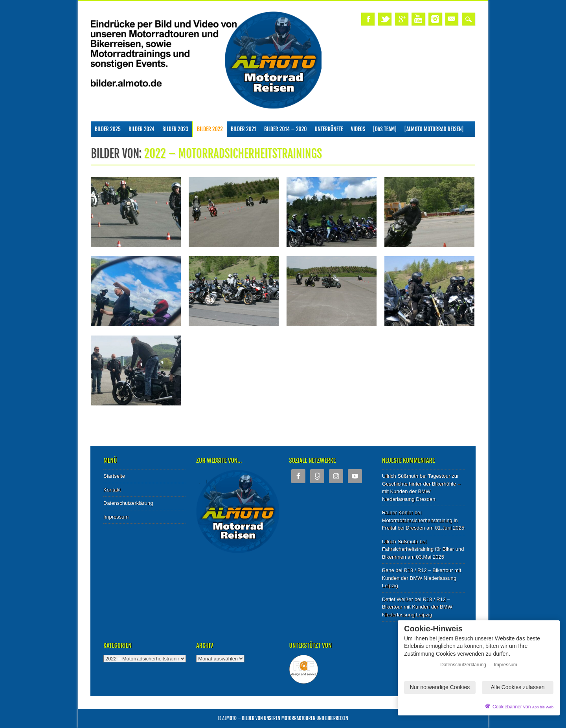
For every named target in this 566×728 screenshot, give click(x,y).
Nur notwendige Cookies (440, 687)
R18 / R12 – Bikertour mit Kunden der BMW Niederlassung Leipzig (422, 578)
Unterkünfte (329, 129)
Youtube (418, 19)
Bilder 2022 (210, 129)
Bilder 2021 (243, 129)
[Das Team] (385, 129)
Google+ (402, 19)
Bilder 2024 (141, 129)
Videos (358, 129)
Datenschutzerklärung (128, 503)
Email (452, 19)
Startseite (114, 476)
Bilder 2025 (108, 129)
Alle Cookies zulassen (518, 687)
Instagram (435, 19)
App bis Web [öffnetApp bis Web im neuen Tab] (543, 707)
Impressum (116, 517)
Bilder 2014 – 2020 (286, 129)
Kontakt (112, 490)
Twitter (385, 19)
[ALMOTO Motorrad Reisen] (434, 129)
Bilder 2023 (175, 129)
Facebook (368, 19)
